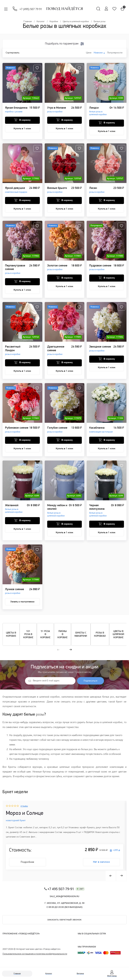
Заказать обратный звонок (64, 924)
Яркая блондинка (16, 111)
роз (91, 752)
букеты (12, 769)
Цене (87, 53)
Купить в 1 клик (22, 130)
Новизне (98, 53)
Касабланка (101, 431)
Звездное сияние (100, 350)
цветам (13, 756)
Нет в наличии (101, 867)
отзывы (25, 808)
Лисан (97, 191)
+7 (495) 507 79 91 (31, 9)
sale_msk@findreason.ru (64, 901)
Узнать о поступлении (22, 603)
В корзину (25, 121)
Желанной (16, 510)
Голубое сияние (57, 431)
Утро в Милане (57, 111)
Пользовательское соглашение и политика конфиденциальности (35, 958)
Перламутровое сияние (17, 270)
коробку (20, 779)
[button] (58, 652)
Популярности (114, 53)
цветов (28, 730)
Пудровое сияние (100, 269)
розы (80, 704)
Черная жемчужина (100, 512)
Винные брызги (57, 191)
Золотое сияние (57, 269)
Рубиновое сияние (17, 431)
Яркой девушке (16, 191)
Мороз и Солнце (26, 816)
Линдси (99, 112)
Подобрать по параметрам (62, 44)
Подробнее (28, 867)
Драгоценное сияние (59, 352)
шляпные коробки (70, 769)
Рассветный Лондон (17, 352)
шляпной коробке (49, 699)
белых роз (108, 699)
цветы (89, 779)
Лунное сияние (15, 593)
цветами (102, 704)
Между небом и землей (58, 512)
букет (119, 704)
